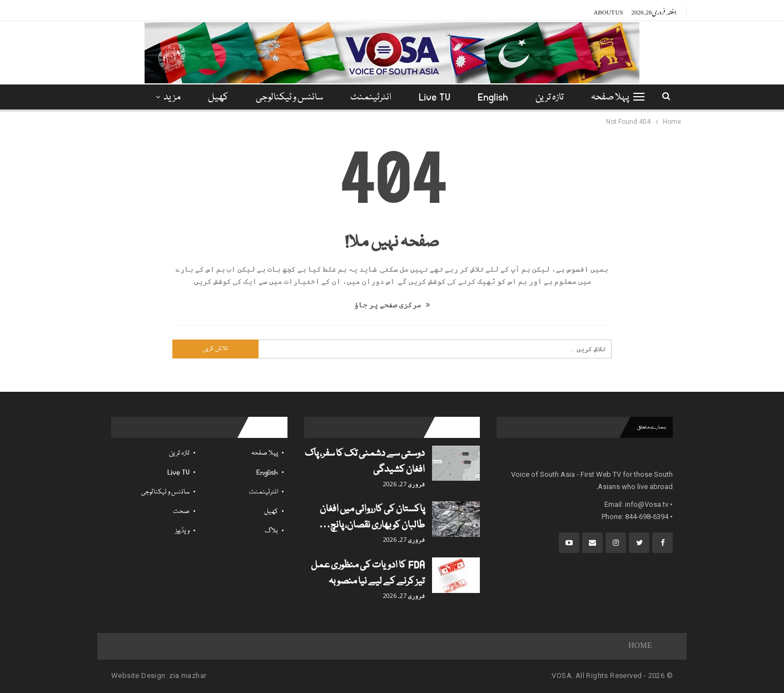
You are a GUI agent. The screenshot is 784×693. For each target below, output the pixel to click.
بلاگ (271, 531)
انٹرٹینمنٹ (371, 98)
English (493, 98)
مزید (172, 98)
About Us (609, 11)
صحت (181, 512)
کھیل (218, 98)
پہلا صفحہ (610, 98)
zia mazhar (188, 675)
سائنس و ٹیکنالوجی (289, 98)
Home (640, 646)
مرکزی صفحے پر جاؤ (392, 305)
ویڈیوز (182, 531)
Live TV (435, 98)
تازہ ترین (550, 98)
